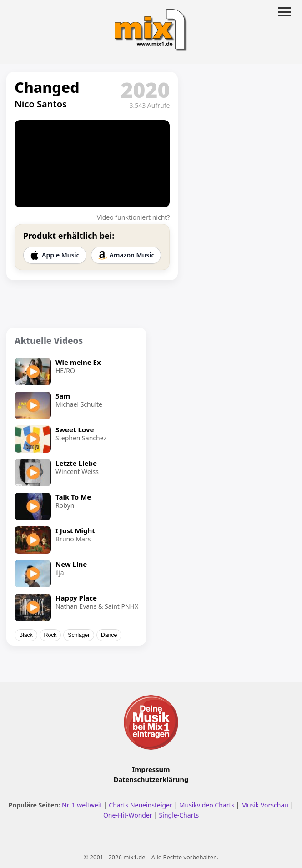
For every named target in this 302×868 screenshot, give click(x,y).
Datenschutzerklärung (151, 779)
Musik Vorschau (265, 805)
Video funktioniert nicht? (133, 217)
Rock (50, 635)
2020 (146, 90)
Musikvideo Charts (207, 805)
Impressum (151, 769)
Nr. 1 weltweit (82, 805)
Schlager (79, 635)
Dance (109, 635)
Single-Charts (179, 815)
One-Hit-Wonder (128, 815)
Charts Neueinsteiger (140, 805)
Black (26, 635)
